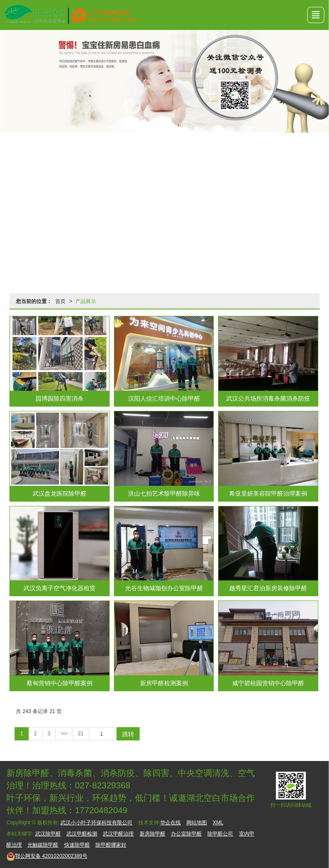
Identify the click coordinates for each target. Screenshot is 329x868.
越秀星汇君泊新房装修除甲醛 (268, 588)
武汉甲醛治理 (118, 834)
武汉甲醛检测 (82, 834)
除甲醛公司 (220, 834)
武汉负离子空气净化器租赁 (60, 588)
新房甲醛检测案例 (164, 683)
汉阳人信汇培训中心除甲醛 (164, 398)
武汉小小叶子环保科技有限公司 (96, 823)
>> (64, 734)
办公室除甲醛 (186, 834)
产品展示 (86, 301)
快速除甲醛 (77, 845)
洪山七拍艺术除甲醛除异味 (164, 493)
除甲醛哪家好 (111, 845)
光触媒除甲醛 (43, 845)
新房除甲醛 (153, 834)
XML (218, 823)
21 (80, 734)
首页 (60, 301)
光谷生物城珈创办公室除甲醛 (164, 588)
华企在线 (170, 823)
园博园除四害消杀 (60, 398)
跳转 (128, 734)
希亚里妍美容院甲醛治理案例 (268, 493)
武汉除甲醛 (48, 834)
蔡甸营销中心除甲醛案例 (60, 683)
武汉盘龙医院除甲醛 (60, 493)
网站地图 (197, 823)
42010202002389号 (47, 856)
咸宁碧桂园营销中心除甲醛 (268, 683)
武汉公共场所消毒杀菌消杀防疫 (268, 398)
